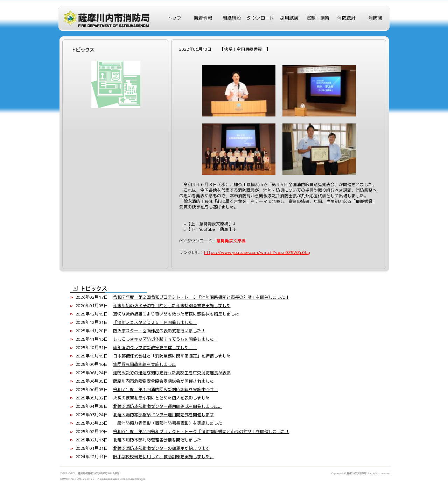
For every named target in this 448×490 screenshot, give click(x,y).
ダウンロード (260, 18)
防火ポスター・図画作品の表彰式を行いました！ (159, 331)
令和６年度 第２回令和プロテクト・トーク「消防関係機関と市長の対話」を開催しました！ (201, 431)
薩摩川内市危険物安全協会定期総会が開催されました (163, 381)
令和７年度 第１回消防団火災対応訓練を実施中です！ (166, 389)
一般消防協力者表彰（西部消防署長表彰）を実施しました (168, 423)
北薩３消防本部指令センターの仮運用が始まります (161, 448)
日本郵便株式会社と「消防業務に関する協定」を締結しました (172, 356)
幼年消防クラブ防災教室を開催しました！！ (155, 347)
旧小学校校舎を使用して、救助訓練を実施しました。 (163, 457)
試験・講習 (318, 18)
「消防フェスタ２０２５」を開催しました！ (155, 322)
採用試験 (289, 18)
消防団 (375, 18)
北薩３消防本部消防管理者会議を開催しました (157, 440)
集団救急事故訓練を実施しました (145, 364)
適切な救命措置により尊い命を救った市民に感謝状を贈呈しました (176, 314)
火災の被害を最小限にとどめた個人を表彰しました (161, 398)
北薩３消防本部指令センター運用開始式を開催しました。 (168, 406)
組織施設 (232, 18)
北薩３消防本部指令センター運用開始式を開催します (163, 415)
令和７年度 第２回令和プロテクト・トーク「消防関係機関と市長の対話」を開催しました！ (201, 297)
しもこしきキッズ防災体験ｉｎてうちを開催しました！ (166, 339)
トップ (174, 18)
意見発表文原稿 (231, 241)
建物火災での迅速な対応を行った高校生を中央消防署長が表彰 (172, 373)
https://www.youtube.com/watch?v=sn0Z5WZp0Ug (257, 252)
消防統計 (346, 18)
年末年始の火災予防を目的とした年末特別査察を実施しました (172, 306)
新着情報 (203, 18)
